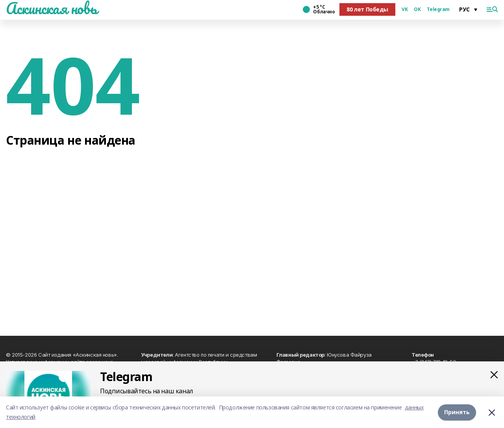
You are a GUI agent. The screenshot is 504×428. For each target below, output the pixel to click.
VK (405, 9)
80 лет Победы (367, 9)
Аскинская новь (51, 8)
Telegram (438, 9)
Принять (457, 412)
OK (417, 9)
